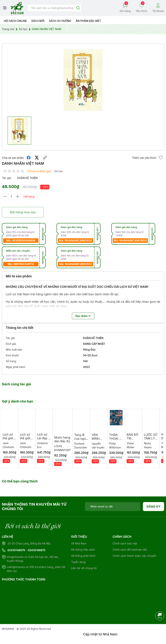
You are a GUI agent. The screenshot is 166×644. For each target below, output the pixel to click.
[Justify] (78, 8)
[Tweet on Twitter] (37, 158)
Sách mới (38, 21)
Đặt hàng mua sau (23, 212)
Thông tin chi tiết (20, 328)
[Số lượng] (11, 196)
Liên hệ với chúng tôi (84, 568)
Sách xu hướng (60, 21)
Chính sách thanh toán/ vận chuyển (134, 556)
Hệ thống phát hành (83, 556)
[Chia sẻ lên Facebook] (29, 158)
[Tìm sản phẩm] (54, 8)
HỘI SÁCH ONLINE (15, 21)
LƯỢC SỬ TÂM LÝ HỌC (151, 438)
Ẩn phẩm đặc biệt (88, 21)
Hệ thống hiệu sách (83, 550)
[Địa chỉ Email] (113, 507)
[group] (83, 80)
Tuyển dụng (78, 562)
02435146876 (16, 550)
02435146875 (37, 550)
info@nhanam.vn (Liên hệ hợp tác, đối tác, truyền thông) (33, 559)
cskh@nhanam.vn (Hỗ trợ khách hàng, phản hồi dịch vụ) (36, 569)
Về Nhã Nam (79, 543)
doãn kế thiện (27, 178)
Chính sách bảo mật (125, 543)
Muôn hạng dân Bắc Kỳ (62, 439)
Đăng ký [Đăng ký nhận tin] (154, 507)
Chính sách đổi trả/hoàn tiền (130, 550)
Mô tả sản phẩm (19, 276)
